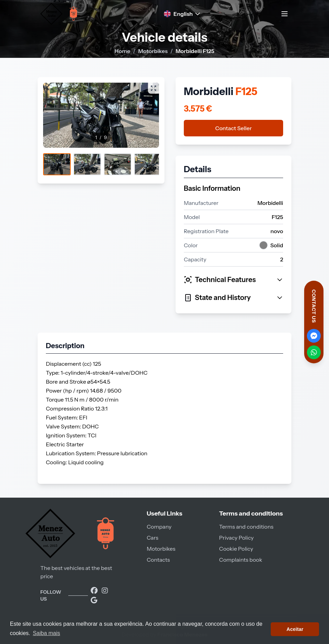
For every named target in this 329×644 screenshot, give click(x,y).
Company (159, 527)
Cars (152, 538)
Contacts (158, 560)
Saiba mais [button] (46, 633)
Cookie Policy (236, 549)
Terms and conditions (246, 527)
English (182, 14)
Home (122, 51)
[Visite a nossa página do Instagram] (105, 591)
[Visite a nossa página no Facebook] (95, 591)
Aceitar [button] (295, 629)
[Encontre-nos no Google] (94, 600)
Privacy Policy (236, 538)
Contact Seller (233, 128)
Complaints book (241, 560)
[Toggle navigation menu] (285, 14)
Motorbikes (153, 51)
